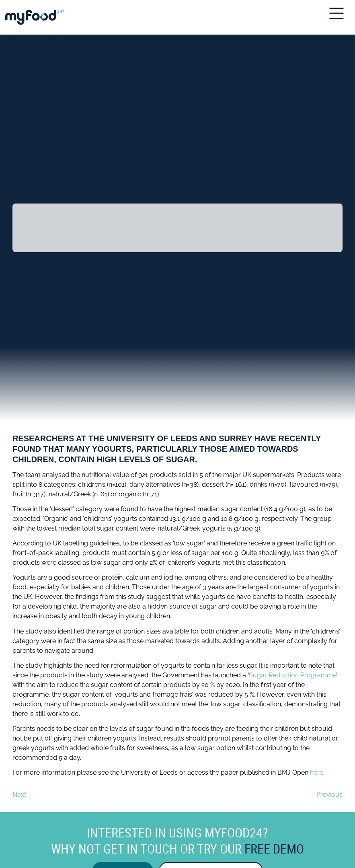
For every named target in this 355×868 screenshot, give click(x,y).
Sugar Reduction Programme (292, 675)
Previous (329, 795)
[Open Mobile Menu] (339, 13)
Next (19, 795)
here (317, 772)
